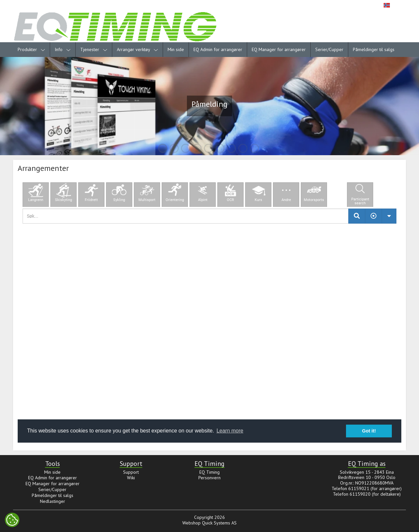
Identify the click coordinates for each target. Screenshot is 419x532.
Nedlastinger (53, 501)
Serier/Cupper (329, 49)
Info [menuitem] (63, 49)
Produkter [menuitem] (31, 49)
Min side (176, 49)
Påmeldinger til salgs (374, 49)
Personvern (209, 478)
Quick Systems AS (219, 523)
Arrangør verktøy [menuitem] (137, 49)
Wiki (131, 478)
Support (131, 472)
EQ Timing (209, 472)
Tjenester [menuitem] (94, 49)
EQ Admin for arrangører (218, 49)
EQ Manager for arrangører (279, 49)
